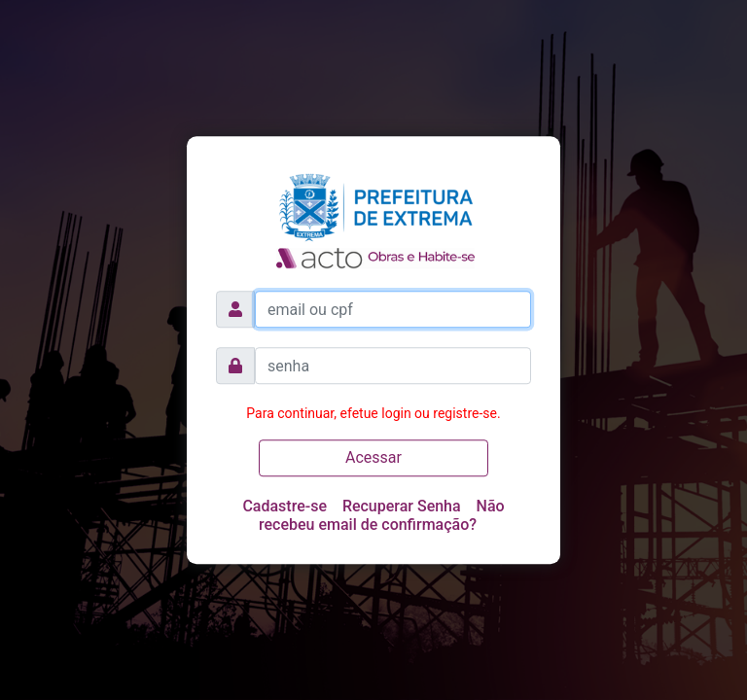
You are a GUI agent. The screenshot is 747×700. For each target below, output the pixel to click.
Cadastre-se (285, 506)
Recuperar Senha (402, 506)
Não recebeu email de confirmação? (382, 515)
